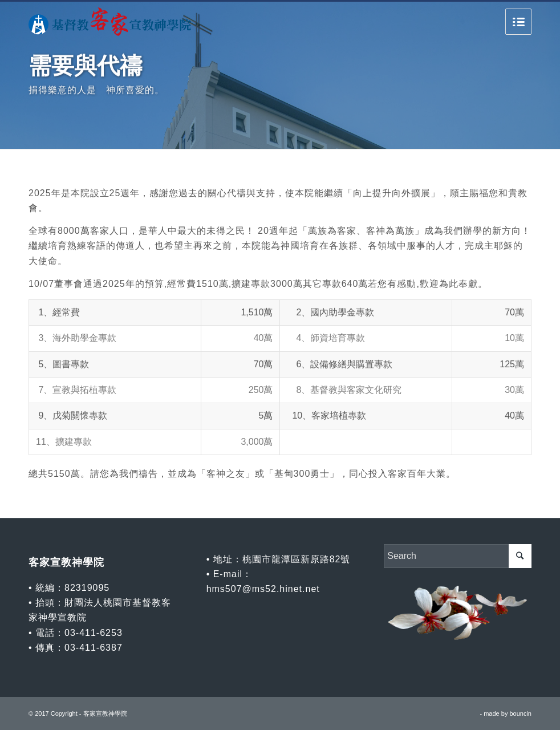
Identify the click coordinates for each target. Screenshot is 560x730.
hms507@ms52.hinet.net (263, 589)
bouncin (520, 713)
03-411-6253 (94, 633)
